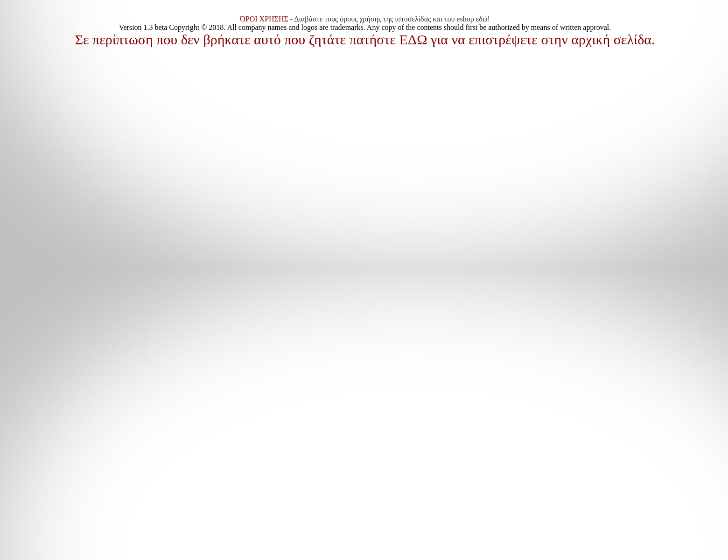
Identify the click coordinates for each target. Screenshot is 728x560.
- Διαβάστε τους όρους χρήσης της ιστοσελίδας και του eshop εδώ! (365, 19)
